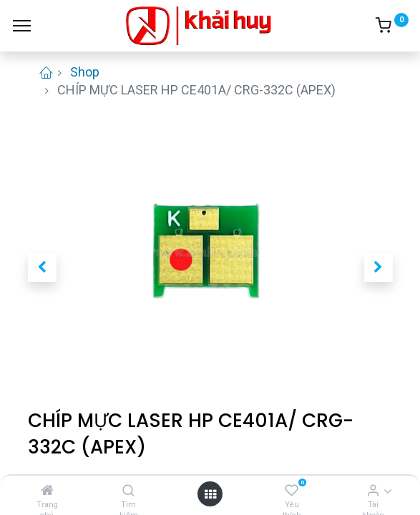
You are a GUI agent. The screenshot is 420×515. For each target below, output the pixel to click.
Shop (85, 72)
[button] (42, 268)
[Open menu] (210, 494)
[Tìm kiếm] (128, 490)
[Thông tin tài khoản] (373, 490)
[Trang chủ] (47, 490)
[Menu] (22, 26)
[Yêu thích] (292, 490)
